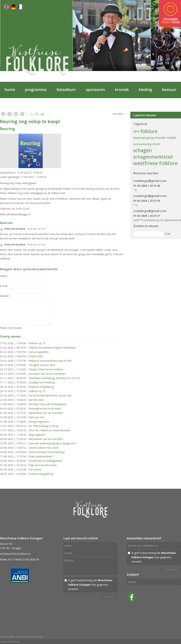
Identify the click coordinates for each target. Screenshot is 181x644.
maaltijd (171, 138)
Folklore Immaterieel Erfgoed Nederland (52, 348)
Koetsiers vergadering (41, 387)
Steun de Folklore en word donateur (50, 430)
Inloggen (3, 642)
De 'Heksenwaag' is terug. (44, 426)
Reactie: (5, 296)
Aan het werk (36, 400)
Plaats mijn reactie (11, 328)
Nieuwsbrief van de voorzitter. (46, 413)
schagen (143, 150)
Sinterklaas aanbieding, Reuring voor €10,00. (54, 378)
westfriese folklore (155, 163)
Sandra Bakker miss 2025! (44, 448)
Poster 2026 (36, 356)
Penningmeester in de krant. (45, 409)
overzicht (118, 114)
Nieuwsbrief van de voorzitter (46, 439)
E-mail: (4, 286)
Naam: (4, 276)
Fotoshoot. (35, 469)
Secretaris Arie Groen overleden (47, 374)
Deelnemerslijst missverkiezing (46, 452)
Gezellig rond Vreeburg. (42, 382)
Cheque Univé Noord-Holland (46, 369)
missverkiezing (142, 144)
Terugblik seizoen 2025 (42, 365)
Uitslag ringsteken (39, 422)
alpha (136, 131)
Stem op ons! (36, 417)
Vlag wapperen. (37, 435)
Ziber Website (14, 642)
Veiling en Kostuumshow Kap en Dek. (50, 361)
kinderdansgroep (144, 138)
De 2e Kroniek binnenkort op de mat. (50, 395)
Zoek (168, 234)
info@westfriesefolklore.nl (15, 554)
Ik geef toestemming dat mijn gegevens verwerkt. (90, 585)
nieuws (156, 144)
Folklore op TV (37, 343)
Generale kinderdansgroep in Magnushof (52, 443)
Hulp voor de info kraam (43, 465)
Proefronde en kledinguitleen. (46, 461)
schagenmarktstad (153, 157)
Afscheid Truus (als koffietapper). (48, 404)
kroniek (160, 138)
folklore (149, 131)
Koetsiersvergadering (41, 474)
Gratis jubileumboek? (41, 456)
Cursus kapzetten (39, 352)
